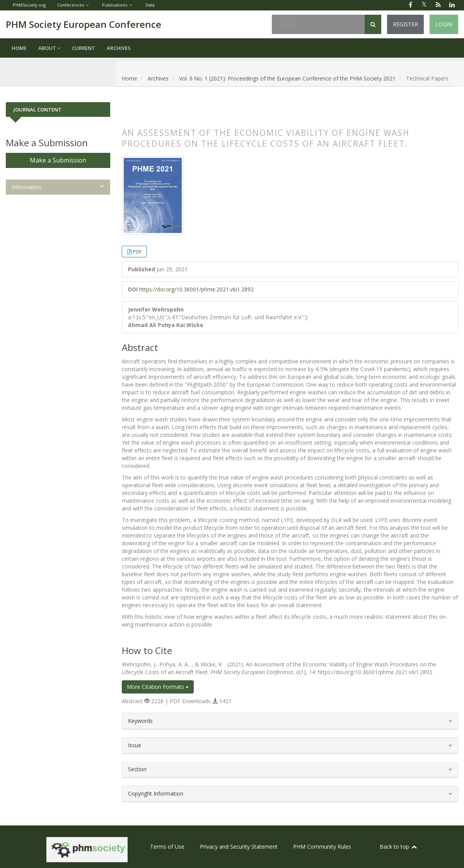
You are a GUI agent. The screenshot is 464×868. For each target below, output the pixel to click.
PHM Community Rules (322, 847)
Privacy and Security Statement (239, 847)
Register (405, 24)
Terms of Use (167, 847)
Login (444, 24)
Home (19, 48)
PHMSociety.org (29, 5)
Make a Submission (58, 160)
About (49, 48)
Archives (119, 48)
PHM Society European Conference (84, 24)
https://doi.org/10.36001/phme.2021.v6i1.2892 (196, 289)
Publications (115, 5)
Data (150, 5)
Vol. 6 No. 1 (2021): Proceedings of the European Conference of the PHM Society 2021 (287, 78)
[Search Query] (318, 24)
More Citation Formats (158, 687)
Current (84, 48)
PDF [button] (137, 252)
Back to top (399, 847)
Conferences (71, 5)
